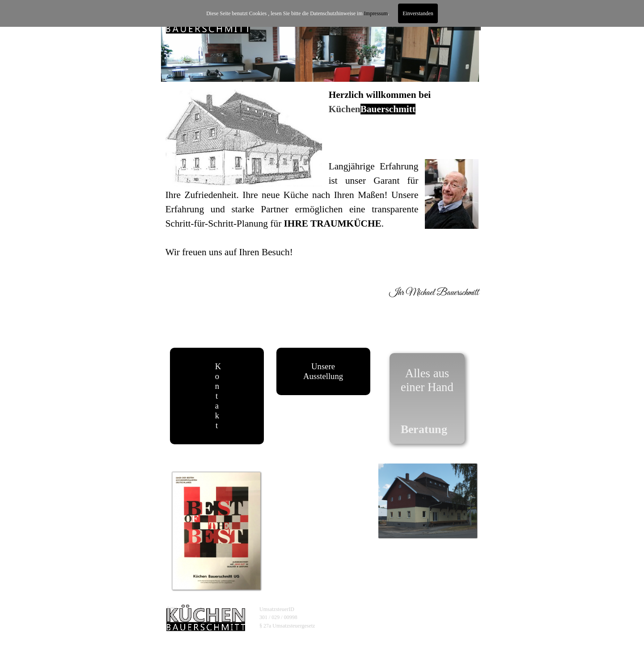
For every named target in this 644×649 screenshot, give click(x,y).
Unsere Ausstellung (323, 371)
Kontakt (218, 396)
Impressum (376, 13)
